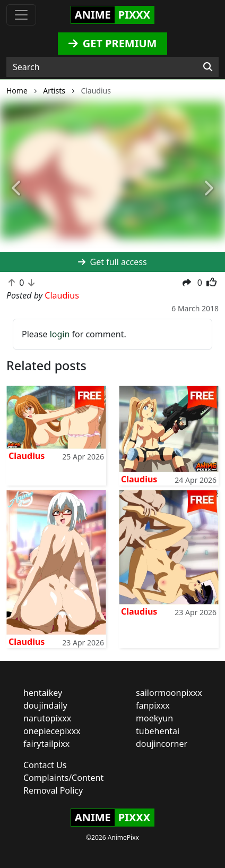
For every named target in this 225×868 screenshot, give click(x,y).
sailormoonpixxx (169, 693)
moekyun (154, 718)
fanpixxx (153, 705)
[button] (17, 189)
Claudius (27, 456)
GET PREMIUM (113, 43)
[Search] (208, 67)
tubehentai (158, 731)
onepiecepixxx (52, 731)
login (60, 334)
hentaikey (43, 693)
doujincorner (162, 744)
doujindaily (45, 705)
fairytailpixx (46, 744)
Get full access (112, 262)
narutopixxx (47, 718)
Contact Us (45, 765)
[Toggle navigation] (21, 15)
